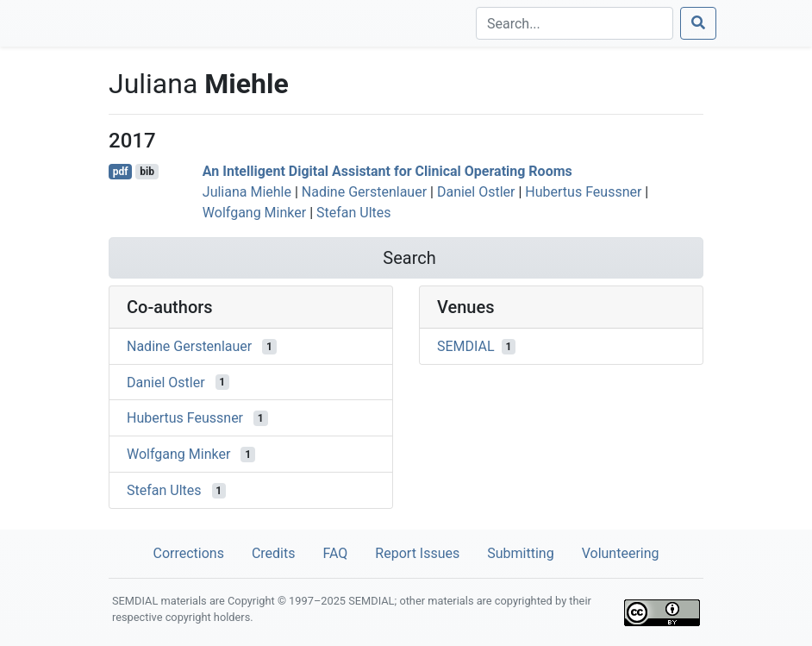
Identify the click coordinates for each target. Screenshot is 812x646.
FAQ (335, 553)
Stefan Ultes (354, 213)
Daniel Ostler (476, 192)
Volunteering (621, 553)
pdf (121, 172)
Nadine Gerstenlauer (364, 192)
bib (147, 172)
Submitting (520, 553)
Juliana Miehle (247, 192)
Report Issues (417, 553)
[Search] (575, 23)
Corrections (188, 553)
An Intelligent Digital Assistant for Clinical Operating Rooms (387, 171)
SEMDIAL (466, 346)
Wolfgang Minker (254, 213)
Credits (274, 553)
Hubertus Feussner (583, 192)
